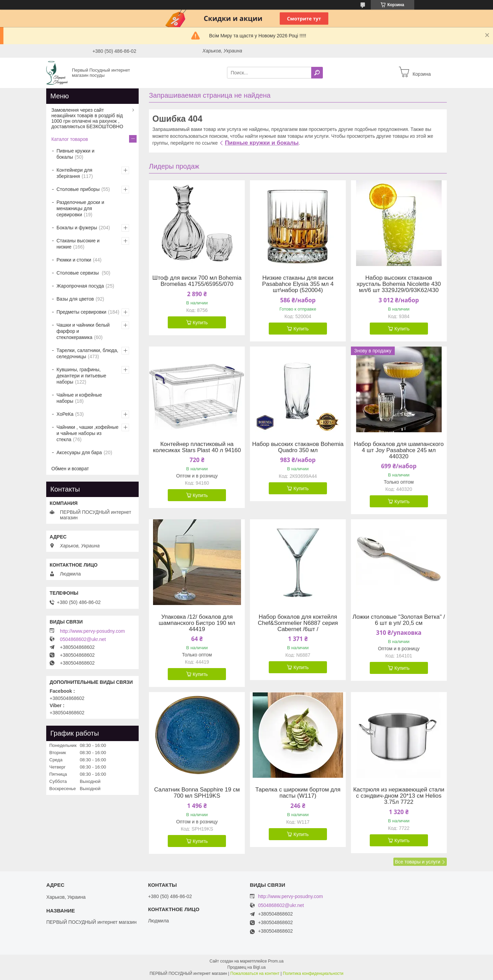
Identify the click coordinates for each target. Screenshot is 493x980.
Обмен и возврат (70, 469)
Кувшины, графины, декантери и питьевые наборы (81, 376)
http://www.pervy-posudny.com (92, 631)
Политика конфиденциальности (313, 973)
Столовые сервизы (78, 273)
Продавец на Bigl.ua (246, 967)
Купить (200, 323)
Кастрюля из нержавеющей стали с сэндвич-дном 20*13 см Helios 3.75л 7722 (399, 796)
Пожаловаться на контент (255, 973)
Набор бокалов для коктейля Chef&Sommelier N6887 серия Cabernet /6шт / (298, 623)
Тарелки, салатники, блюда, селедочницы (87, 353)
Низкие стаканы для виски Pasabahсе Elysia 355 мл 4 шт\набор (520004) (298, 284)
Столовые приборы (78, 189)
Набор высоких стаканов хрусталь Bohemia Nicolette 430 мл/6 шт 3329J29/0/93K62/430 (399, 284)
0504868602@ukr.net (83, 639)
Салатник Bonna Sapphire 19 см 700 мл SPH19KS (197, 793)
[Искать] (317, 73)
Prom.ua (276, 961)
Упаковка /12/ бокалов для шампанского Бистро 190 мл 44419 (197, 623)
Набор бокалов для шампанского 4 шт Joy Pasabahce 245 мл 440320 (399, 450)
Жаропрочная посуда (80, 286)
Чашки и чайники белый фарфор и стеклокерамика (83, 331)
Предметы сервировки (81, 312)
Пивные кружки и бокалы (262, 143)
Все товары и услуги (418, 862)
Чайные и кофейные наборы (79, 398)
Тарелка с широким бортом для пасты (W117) (298, 793)
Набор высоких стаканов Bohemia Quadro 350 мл (298, 447)
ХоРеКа (65, 414)
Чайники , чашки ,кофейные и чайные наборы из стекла (87, 433)
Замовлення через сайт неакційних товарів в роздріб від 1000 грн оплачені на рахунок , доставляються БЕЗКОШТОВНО (87, 118)
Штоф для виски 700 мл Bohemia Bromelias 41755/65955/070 (197, 281)
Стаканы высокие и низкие (78, 244)
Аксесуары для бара (79, 452)
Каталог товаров (70, 139)
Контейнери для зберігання (74, 173)
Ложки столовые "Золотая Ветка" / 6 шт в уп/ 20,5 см (399, 620)
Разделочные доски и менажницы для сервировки (80, 208)
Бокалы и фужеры (77, 228)
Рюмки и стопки (74, 260)
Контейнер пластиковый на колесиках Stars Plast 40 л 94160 (197, 447)
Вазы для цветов (75, 299)
